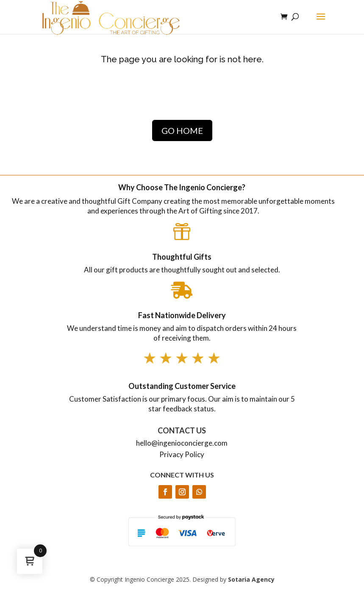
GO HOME (182, 130)
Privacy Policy (182, 454)
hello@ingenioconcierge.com (182, 443)
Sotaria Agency (251, 579)
